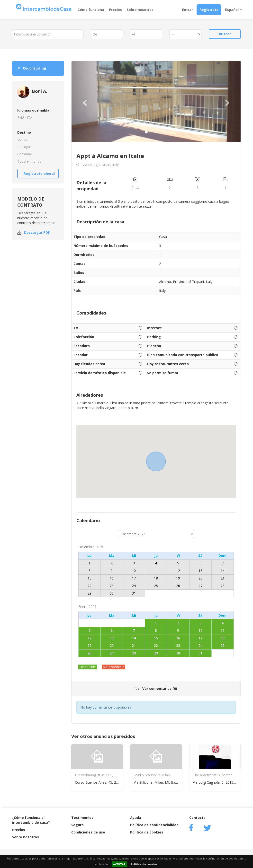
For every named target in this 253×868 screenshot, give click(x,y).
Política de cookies (144, 864)
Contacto (197, 818)
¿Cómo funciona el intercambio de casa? (31, 820)
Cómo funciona (91, 10)
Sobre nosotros (140, 10)
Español (234, 10)
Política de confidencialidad (154, 825)
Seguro (77, 825)
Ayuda (136, 818)
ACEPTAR (119, 864)
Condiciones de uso (88, 832)
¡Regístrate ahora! (39, 173)
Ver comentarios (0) (156, 688)
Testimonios (82, 818)
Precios (115, 10)
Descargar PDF (37, 232)
